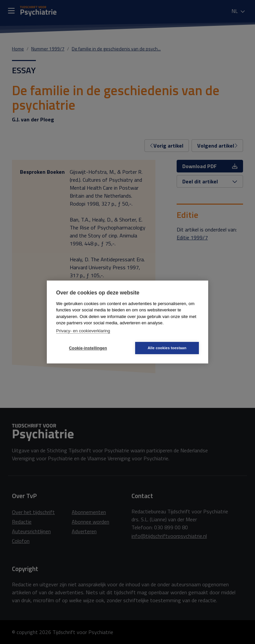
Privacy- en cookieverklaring (83, 331)
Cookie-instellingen (88, 348)
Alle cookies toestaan (167, 348)
